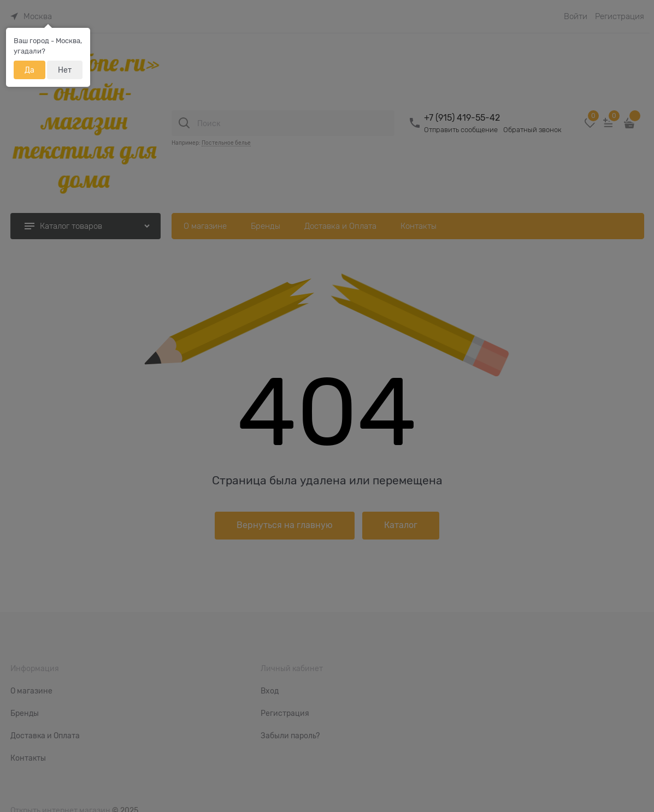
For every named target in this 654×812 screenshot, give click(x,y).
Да (30, 70)
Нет (65, 70)
